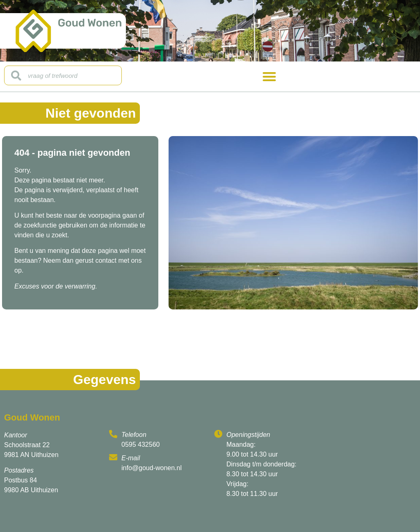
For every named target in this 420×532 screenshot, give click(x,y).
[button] (269, 76)
